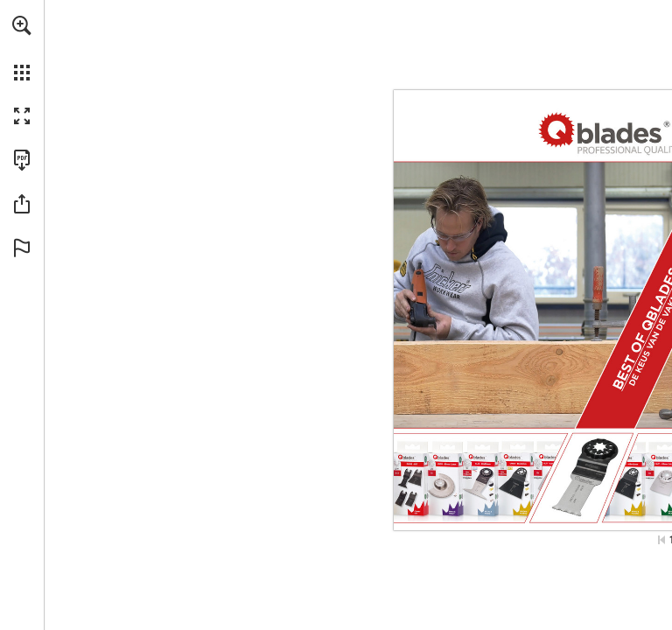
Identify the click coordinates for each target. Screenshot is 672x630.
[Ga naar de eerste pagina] (661, 540)
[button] (22, 25)
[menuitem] (22, 48)
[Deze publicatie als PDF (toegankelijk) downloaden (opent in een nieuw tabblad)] (22, 160)
